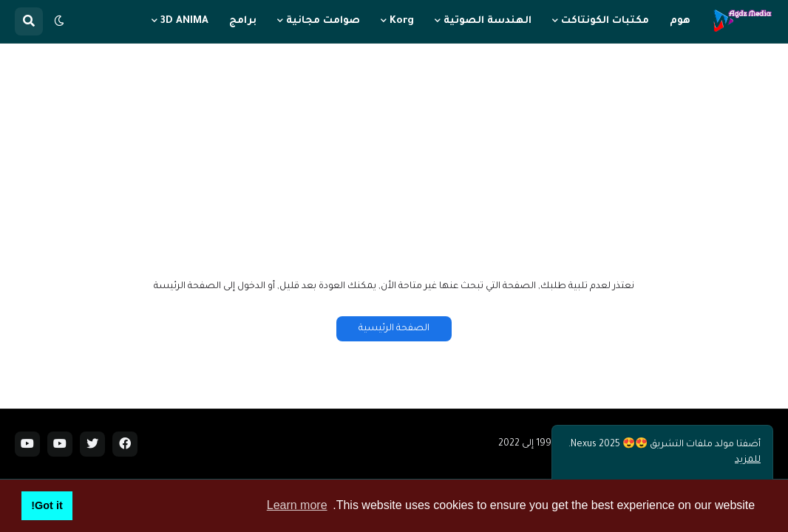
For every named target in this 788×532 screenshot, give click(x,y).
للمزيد (748, 460)
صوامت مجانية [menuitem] (323, 21)
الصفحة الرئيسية (394, 329)
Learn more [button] (297, 505)
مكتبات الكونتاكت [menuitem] (605, 21)
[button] (59, 21)
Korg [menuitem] (402, 21)
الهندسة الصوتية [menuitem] (488, 21)
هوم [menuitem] (680, 21)
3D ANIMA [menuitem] (184, 21)
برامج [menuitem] (243, 21)
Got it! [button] (47, 505)
